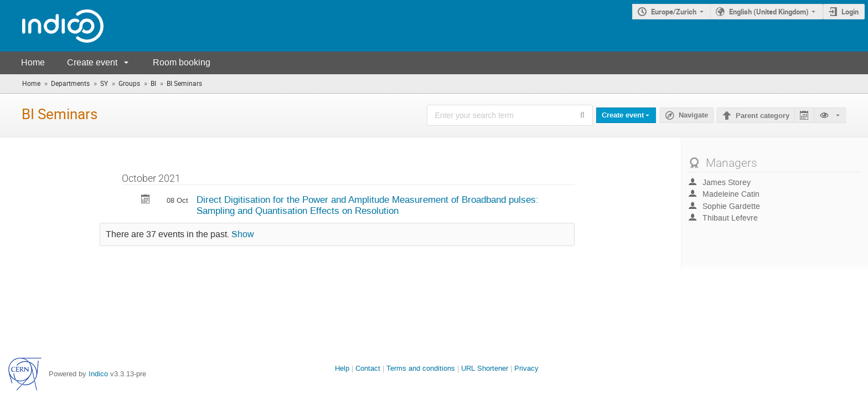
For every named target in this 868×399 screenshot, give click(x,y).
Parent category (763, 116)
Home (33, 62)
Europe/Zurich (674, 12)
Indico (98, 374)
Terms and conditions (421, 368)
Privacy (526, 368)
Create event (92, 62)
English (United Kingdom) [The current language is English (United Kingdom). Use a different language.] (769, 12)
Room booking (182, 62)
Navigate (693, 115)
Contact (368, 368)
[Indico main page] (52, 26)
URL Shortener (485, 368)
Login (850, 12)
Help (342, 368)
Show (243, 234)
